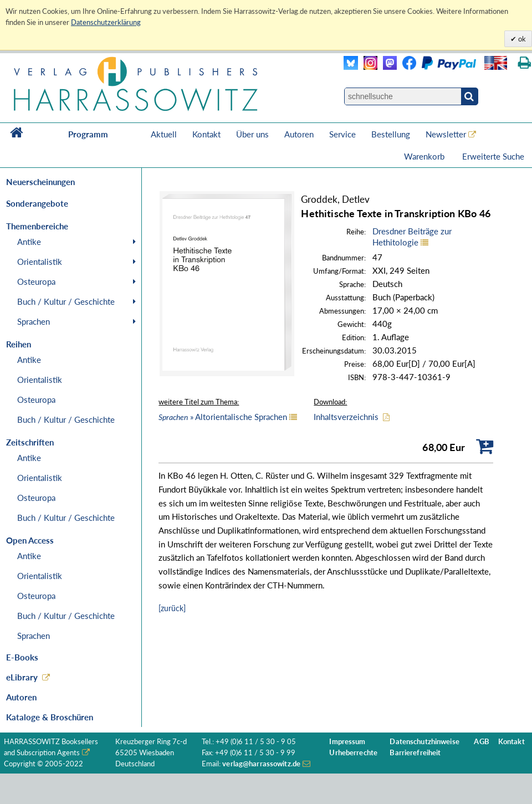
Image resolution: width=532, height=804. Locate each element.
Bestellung (391, 134)
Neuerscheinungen (40, 182)
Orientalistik (40, 262)
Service (342, 134)
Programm (88, 134)
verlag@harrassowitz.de (261, 764)
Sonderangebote (37, 203)
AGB (481, 742)
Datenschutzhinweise (424, 742)
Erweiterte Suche (493, 156)
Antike (29, 242)
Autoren (299, 134)
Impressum (347, 742)
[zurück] (172, 608)
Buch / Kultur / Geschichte (66, 301)
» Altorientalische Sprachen (223, 417)
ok (521, 39)
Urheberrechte (353, 753)
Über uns (252, 134)
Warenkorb (425, 156)
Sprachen (34, 321)
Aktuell (164, 134)
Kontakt (206, 134)
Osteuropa (36, 281)
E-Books (22, 657)
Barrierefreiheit (415, 753)
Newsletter (446, 134)
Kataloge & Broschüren (50, 717)
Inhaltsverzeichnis (346, 417)
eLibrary (22, 677)
